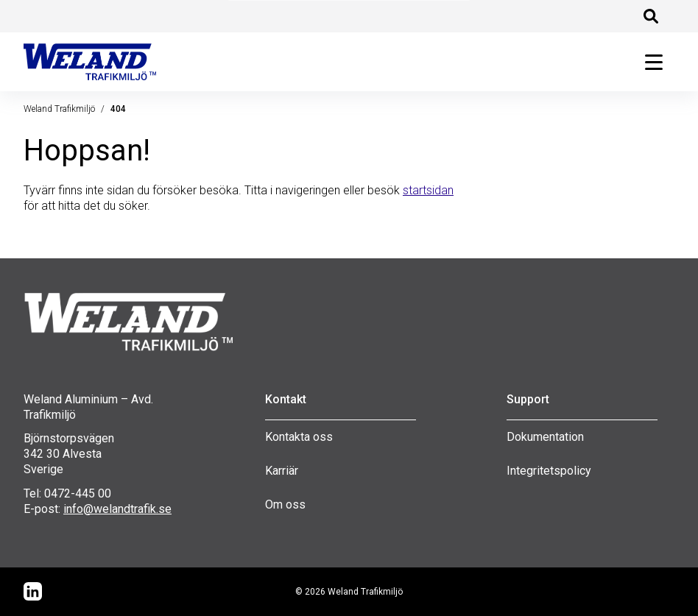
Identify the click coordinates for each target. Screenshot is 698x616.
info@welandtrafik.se (117, 509)
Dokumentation (545, 437)
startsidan (428, 190)
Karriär (282, 471)
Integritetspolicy (549, 471)
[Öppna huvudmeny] (654, 62)
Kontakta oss (299, 437)
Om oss (285, 505)
